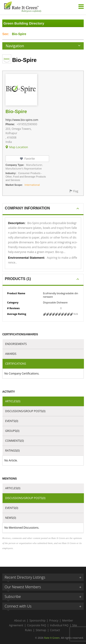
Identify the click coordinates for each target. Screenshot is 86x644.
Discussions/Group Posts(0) (25, 411)
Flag (76, 191)
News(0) (11, 518)
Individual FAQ (59, 625)
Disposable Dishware (55, 302)
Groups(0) (12, 431)
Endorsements (16, 344)
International (32, 185)
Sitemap (41, 630)
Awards (11, 354)
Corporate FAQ (37, 625)
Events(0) (12, 421)
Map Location (19, 147)
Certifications (16, 364)
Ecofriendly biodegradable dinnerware (61, 295)
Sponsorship (37, 620)
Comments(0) (15, 441)
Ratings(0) (12, 451)
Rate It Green (52, 638)
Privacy (54, 620)
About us (20, 620)
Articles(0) (13, 401)
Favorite (29, 159)
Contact (55, 630)
